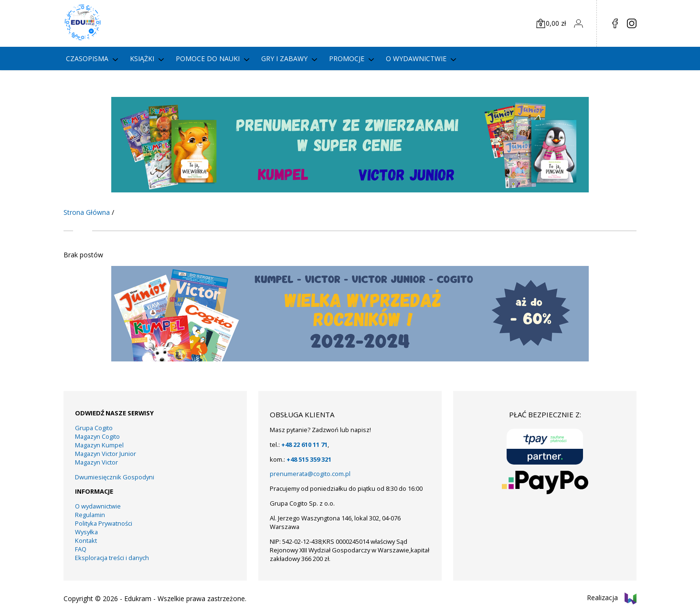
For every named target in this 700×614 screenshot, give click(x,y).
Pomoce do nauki (208, 58)
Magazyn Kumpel (99, 445)
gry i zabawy (284, 58)
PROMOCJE (347, 58)
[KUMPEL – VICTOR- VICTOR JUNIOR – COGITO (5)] (350, 190)
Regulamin (90, 515)
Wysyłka (86, 532)
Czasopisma (87, 58)
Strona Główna (87, 212)
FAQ (81, 549)
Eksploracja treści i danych (112, 558)
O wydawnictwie (416, 58)
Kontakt (86, 540)
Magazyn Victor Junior (106, 454)
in (632, 23)
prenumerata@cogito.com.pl (310, 474)
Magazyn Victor (96, 462)
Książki (142, 58)
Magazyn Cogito (97, 436)
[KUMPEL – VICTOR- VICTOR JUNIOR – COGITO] (350, 359)
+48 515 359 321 (309, 459)
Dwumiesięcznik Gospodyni (115, 477)
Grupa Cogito (94, 428)
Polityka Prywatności (104, 523)
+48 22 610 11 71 (304, 445)
